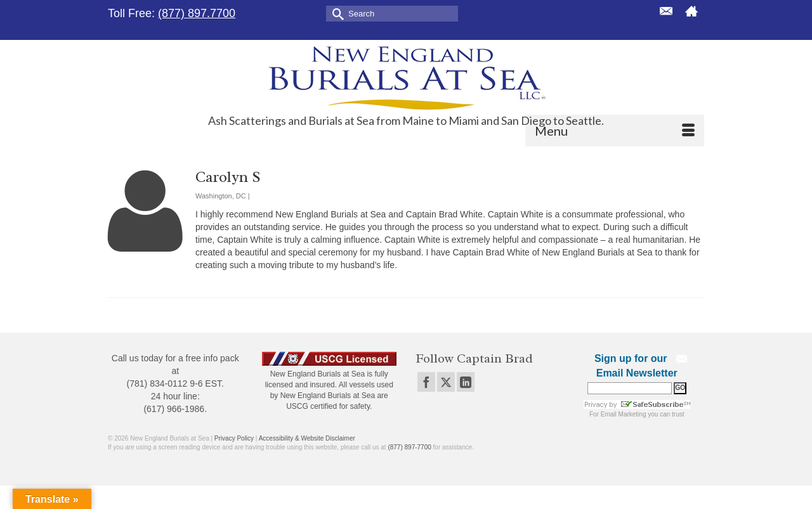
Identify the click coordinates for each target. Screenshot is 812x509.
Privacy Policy (234, 438)
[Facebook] (426, 382)
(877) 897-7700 (409, 447)
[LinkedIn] (466, 382)
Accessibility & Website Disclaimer (307, 438)
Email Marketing (624, 414)
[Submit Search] (336, 13)
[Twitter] (446, 382)
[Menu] (615, 131)
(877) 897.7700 (197, 13)
